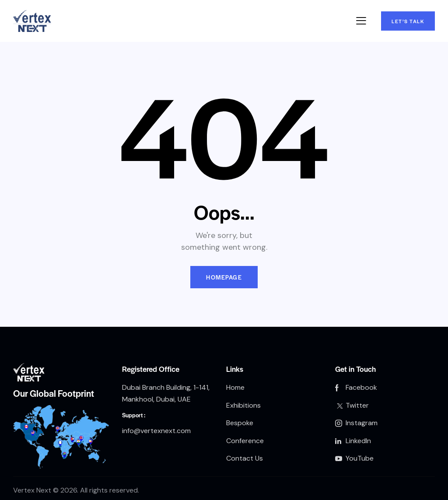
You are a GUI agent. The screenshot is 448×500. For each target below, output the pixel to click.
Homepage (224, 277)
